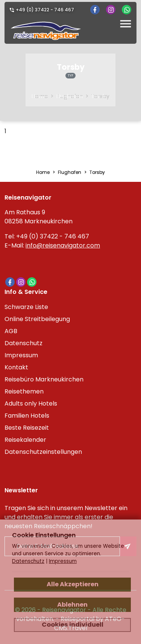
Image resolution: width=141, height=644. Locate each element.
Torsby (100, 96)
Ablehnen (72, 605)
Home (40, 96)
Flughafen (70, 96)
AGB (11, 331)
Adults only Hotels (31, 403)
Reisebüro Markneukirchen (44, 379)
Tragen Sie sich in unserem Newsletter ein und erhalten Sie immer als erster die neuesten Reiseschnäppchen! (66, 517)
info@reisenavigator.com (63, 245)
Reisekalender (25, 440)
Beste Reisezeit (27, 428)
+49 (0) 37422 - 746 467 (45, 10)
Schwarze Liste (26, 307)
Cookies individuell (73, 625)
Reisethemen (24, 391)
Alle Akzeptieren (73, 584)
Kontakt (16, 367)
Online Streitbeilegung (37, 319)
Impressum (21, 355)
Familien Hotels (27, 416)
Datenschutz (23, 343)
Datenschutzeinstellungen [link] (43, 452)
